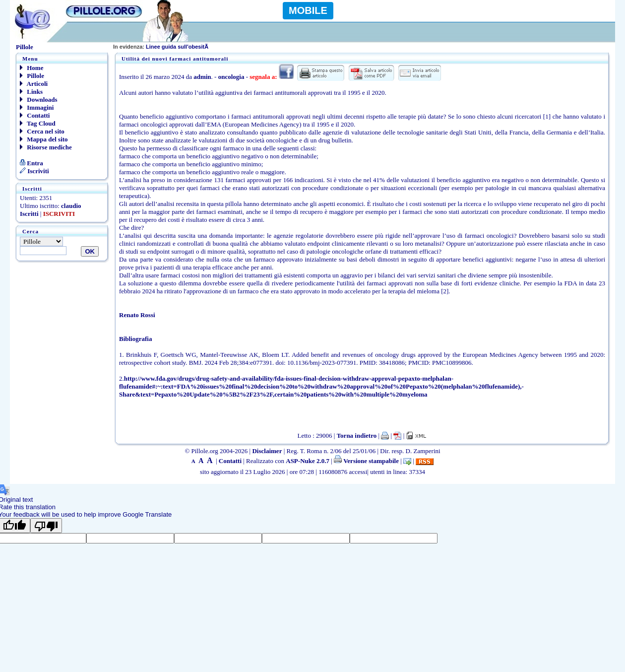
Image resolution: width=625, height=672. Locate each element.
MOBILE (308, 10)
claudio (71, 206)
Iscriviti (34, 171)
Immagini (37, 107)
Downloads (39, 100)
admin (202, 77)
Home (31, 68)
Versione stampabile (366, 461)
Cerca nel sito (42, 131)
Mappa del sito (44, 139)
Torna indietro (357, 436)
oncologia (231, 77)
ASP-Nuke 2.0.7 (308, 461)
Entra (31, 163)
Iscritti (29, 214)
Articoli (34, 84)
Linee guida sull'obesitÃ (161, 47)
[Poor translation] (46, 526)
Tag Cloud (38, 123)
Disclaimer (267, 451)
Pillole (32, 76)
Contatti (35, 115)
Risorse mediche (46, 147)
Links (31, 92)
